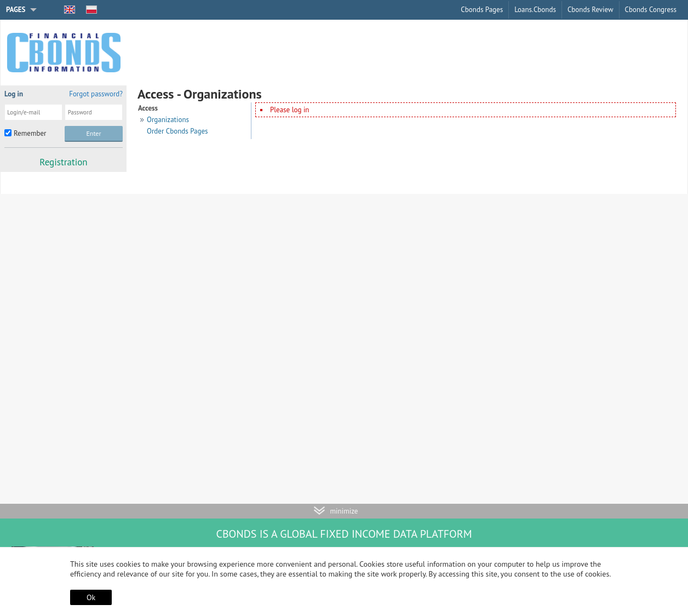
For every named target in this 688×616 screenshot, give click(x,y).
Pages (16, 10)
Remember (30, 133)
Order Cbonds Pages (177, 131)
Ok (91, 597)
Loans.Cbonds (535, 10)
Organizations (168, 120)
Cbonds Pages (482, 10)
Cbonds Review (590, 10)
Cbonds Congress (651, 10)
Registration (63, 162)
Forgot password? (96, 94)
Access (148, 108)
